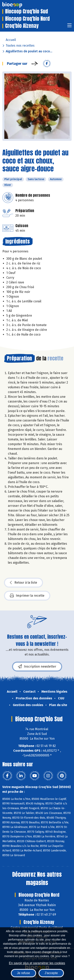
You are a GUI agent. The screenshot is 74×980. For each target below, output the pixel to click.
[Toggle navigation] (69, 27)
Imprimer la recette (27, 596)
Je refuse (23, 973)
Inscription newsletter (37, 667)
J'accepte (51, 973)
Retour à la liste (23, 583)
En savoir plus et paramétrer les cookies (37, 963)
